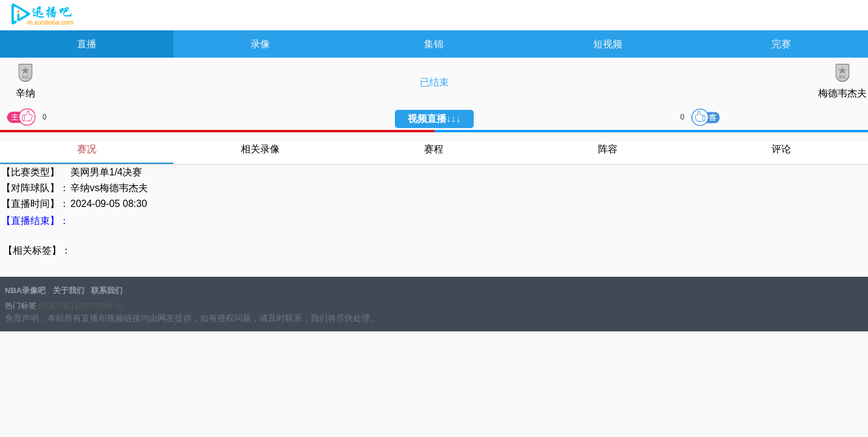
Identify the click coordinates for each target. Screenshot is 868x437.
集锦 (434, 44)
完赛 (781, 44)
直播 (87, 44)
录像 (260, 44)
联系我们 (107, 290)
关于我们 (69, 290)
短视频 (608, 44)
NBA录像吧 (41, 16)
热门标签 (21, 306)
